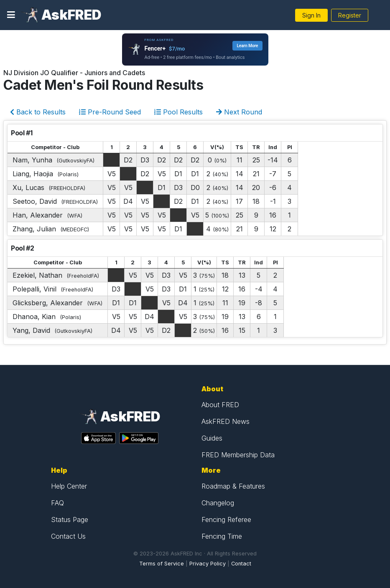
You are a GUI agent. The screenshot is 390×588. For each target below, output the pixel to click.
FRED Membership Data (238, 455)
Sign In (311, 15)
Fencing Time (222, 536)
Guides (212, 438)
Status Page (70, 520)
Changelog (218, 503)
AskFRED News (226, 421)
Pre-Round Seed (110, 112)
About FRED (220, 405)
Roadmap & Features (233, 486)
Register (350, 15)
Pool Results (178, 112)
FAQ (57, 503)
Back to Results (38, 112)
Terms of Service (162, 564)
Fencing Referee (226, 520)
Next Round (239, 112)
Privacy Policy (208, 564)
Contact (241, 564)
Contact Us (68, 536)
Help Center (69, 486)
